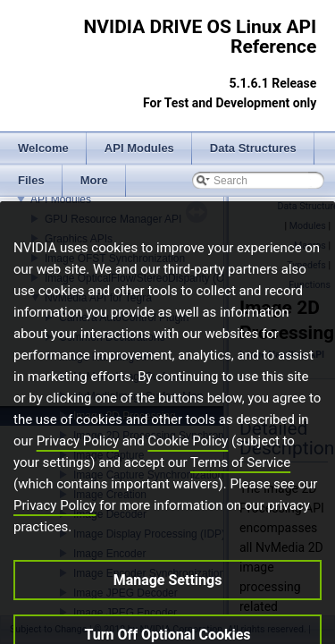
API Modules (61, 199)
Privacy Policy (78, 462)
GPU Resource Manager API (113, 219)
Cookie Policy (188, 462)
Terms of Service (240, 484)
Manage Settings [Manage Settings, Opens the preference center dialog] (168, 602)
